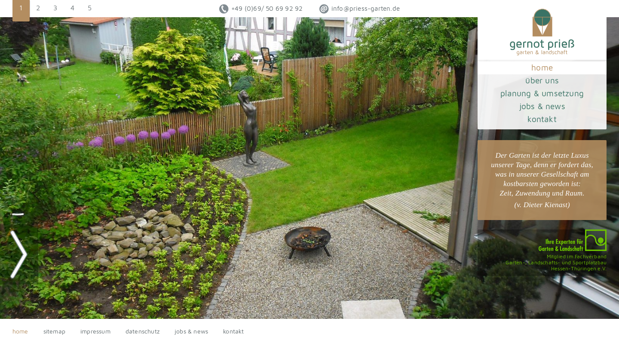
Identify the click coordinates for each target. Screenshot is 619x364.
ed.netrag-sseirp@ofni (360, 9)
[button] (21, 11)
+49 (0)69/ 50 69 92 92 (261, 9)
